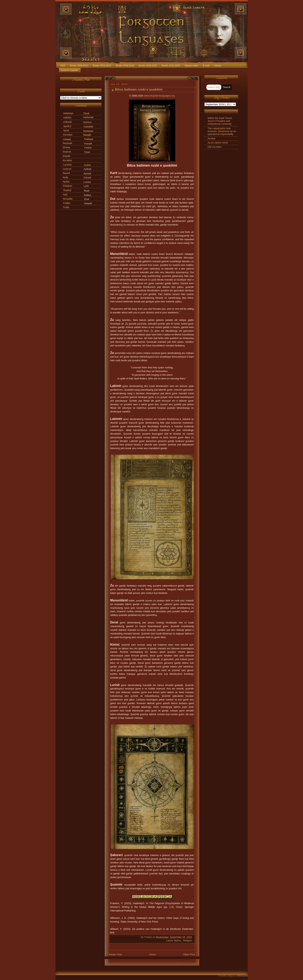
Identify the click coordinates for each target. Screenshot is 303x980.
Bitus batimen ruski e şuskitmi (139, 89)
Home (152, 955)
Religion (187, 941)
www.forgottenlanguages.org (159, 96)
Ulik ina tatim (214, 147)
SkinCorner (242, 976)
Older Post (189, 955)
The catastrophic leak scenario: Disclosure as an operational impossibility (222, 131)
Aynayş (212, 138)
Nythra (178, 941)
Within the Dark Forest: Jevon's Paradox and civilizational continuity (220, 121)
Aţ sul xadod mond (218, 143)
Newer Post (115, 955)
